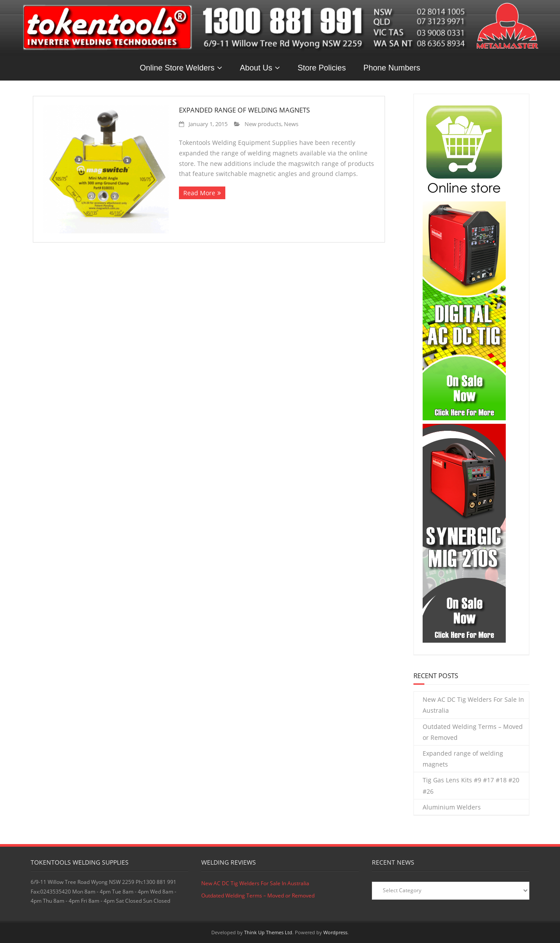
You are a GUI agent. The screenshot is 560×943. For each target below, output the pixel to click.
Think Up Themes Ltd (268, 932)
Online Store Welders (177, 68)
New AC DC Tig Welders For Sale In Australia (473, 705)
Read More (199, 193)
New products (263, 124)
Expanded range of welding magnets (244, 110)
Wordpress (335, 932)
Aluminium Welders (452, 807)
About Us (256, 68)
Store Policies (322, 68)
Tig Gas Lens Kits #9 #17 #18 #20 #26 (471, 785)
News (291, 124)
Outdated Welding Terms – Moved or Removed (473, 732)
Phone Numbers (392, 68)
